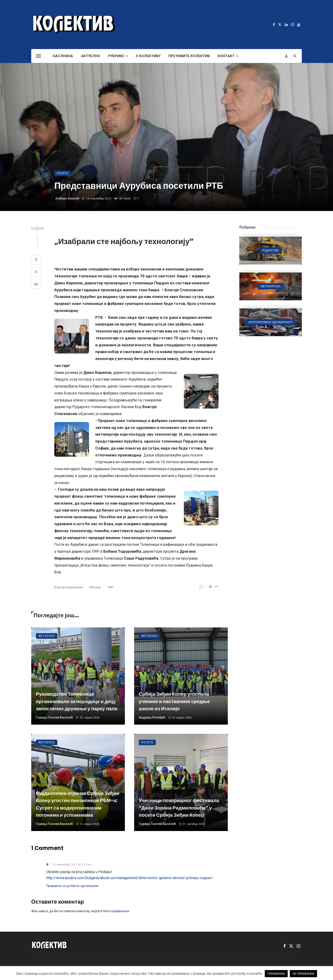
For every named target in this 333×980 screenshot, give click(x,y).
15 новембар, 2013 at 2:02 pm (72, 865)
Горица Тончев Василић (54, 717)
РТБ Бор (95, 587)
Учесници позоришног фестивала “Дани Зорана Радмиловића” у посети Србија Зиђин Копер (179, 808)
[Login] (286, 56)
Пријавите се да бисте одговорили (72, 886)
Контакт (226, 56)
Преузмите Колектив (189, 56)
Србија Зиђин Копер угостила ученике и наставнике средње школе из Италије (174, 701)
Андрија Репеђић (152, 717)
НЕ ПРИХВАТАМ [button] (303, 974)
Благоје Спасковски (68, 587)
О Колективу (148, 56)
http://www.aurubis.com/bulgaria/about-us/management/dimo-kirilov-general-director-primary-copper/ (129, 878)
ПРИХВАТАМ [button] (276, 974)
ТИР (110, 587)
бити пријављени (116, 911)
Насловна (63, 56)
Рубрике (116, 56)
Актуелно (91, 56)
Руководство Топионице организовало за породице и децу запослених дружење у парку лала (77, 701)
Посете (63, 173)
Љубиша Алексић (67, 198)
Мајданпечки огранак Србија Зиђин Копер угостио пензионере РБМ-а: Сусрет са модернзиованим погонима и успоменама (78, 804)
